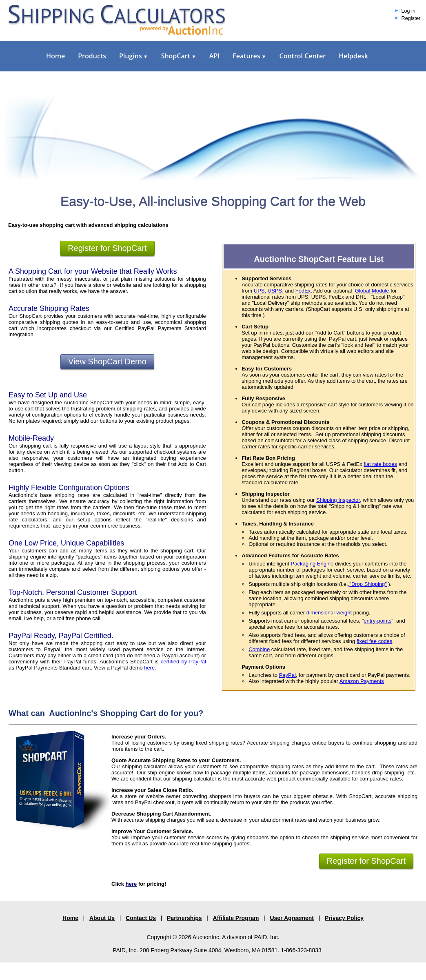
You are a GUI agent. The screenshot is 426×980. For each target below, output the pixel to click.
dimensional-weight (329, 613)
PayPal (287, 675)
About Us (102, 918)
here (131, 884)
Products (92, 56)
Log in (408, 11)
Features (249, 56)
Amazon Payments (362, 681)
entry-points (377, 621)
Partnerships (184, 918)
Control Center (302, 56)
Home (55, 56)
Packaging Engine (312, 564)
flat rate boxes (380, 464)
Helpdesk (353, 56)
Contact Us (141, 918)
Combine (259, 649)
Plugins (134, 56)
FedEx (303, 291)
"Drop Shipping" (368, 584)
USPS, (276, 291)
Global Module (372, 291)
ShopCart (179, 56)
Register (411, 18)
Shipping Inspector (338, 500)
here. (150, 668)
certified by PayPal (183, 662)
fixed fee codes (374, 641)
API (214, 56)
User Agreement (292, 918)
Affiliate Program (236, 918)
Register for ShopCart (107, 248)
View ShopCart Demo (107, 361)
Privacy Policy (344, 918)
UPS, (260, 291)
